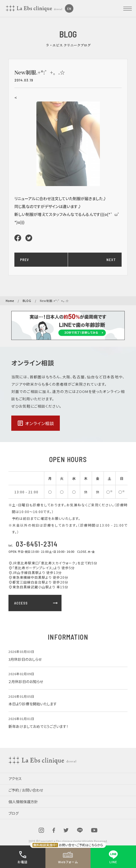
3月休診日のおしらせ (25, 659)
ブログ (14, 813)
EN (69, 8)
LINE (113, 857)
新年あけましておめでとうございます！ (38, 726)
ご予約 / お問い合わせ (26, 790)
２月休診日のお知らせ (26, 682)
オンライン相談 (36, 423)
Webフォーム (68, 857)
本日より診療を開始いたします (33, 704)
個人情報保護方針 (23, 802)
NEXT (111, 260)
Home (10, 301)
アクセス (15, 778)
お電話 (23, 857)
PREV (25, 260)
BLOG (27, 301)
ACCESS (36, 603)
